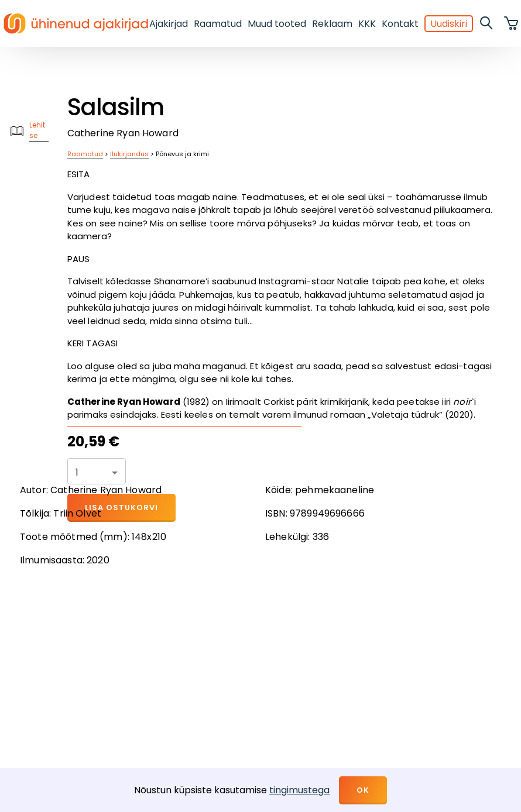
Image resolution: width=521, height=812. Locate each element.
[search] (487, 23)
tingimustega (299, 790)
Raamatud (218, 24)
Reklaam (332, 24)
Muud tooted (277, 24)
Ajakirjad (169, 24)
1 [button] (77, 472)
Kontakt (400, 24)
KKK (367, 24)
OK (363, 790)
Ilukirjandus (129, 154)
